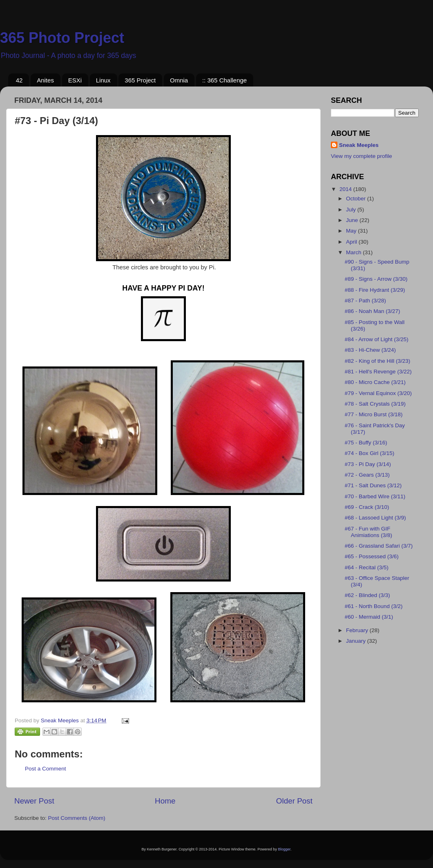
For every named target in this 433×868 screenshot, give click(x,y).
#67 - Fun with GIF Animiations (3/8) (368, 532)
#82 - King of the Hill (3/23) (378, 361)
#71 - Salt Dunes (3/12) (373, 485)
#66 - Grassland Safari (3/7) (379, 546)
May (352, 231)
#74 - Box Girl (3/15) (370, 453)
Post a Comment (46, 769)
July (352, 210)
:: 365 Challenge (224, 80)
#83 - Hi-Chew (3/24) (370, 350)
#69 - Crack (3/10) (367, 507)
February (358, 630)
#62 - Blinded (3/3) (367, 595)
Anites (45, 80)
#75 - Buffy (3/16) (366, 443)
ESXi (75, 80)
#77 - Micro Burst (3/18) (374, 414)
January (357, 641)
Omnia (179, 80)
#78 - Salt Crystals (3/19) (375, 404)
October (357, 199)
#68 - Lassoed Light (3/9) (375, 518)
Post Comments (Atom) (77, 818)
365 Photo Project (62, 38)
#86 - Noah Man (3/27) (373, 311)
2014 (346, 189)
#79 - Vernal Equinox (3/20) (378, 393)
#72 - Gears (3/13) (367, 475)
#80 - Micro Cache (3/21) (375, 382)
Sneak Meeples (359, 145)
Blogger (284, 849)
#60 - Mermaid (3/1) (369, 617)
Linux (103, 80)
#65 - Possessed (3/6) (372, 556)
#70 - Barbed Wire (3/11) (375, 496)
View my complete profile (362, 156)
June (353, 220)
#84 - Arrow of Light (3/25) (377, 339)
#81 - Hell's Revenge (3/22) (378, 372)
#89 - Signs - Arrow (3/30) (376, 279)
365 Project (140, 80)
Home (165, 801)
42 (19, 80)
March (354, 252)
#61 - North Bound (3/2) (374, 606)
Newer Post (34, 801)
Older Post (294, 801)
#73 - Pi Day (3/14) (368, 464)
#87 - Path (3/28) (365, 301)
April (352, 242)
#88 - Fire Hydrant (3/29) (375, 290)
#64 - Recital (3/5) (367, 567)
